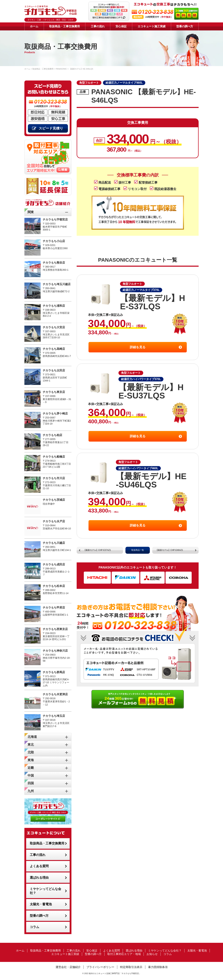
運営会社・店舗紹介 (68, 967)
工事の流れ (98, 26)
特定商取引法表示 (131, 967)
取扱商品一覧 (138, 550)
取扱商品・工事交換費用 (64, 26)
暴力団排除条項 (158, 967)
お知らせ (152, 954)
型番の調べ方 (185, 26)
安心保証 (121, 26)
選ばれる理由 (39, 878)
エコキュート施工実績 (152, 26)
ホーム (34, 26)
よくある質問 (39, 866)
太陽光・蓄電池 (41, 904)
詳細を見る (138, 347)
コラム (34, 927)
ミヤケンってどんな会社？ (45, 891)
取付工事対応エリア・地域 (124, 954)
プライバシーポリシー (100, 967)
